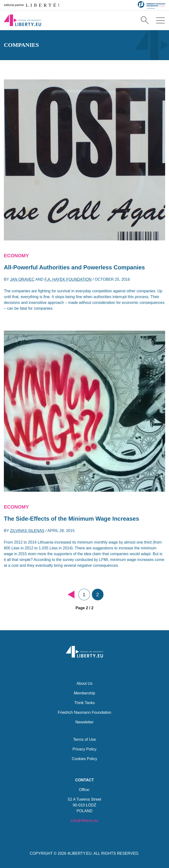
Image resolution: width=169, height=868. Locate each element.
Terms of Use (84, 739)
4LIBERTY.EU (80, 853)
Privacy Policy (85, 749)
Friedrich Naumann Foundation (84, 712)
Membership (84, 693)
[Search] (145, 20)
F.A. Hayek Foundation (68, 279)
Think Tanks (84, 703)
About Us (85, 683)
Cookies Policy (84, 759)
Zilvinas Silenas (27, 531)
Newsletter (85, 722)
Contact (84, 780)
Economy (16, 256)
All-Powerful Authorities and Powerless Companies (74, 267)
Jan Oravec (22, 279)
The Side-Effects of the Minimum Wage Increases (71, 519)
